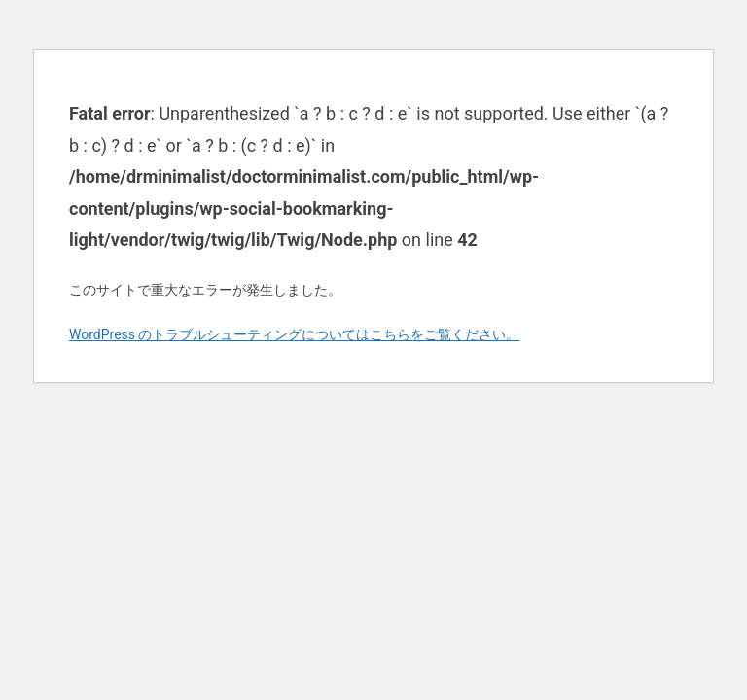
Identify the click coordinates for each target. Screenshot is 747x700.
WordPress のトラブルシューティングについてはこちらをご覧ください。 (295, 334)
